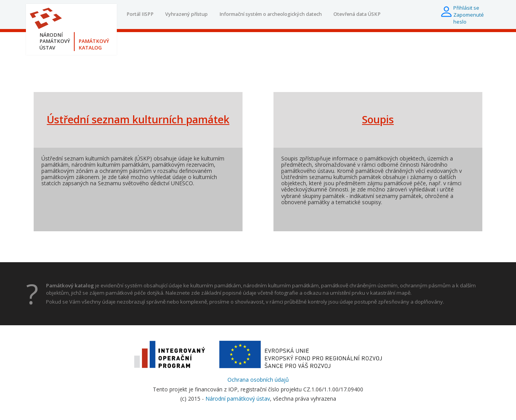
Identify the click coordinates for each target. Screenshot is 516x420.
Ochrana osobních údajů (258, 380)
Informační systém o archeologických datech (271, 14)
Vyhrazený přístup (186, 14)
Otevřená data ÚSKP (357, 14)
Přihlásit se (466, 8)
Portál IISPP (140, 14)
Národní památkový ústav (238, 399)
